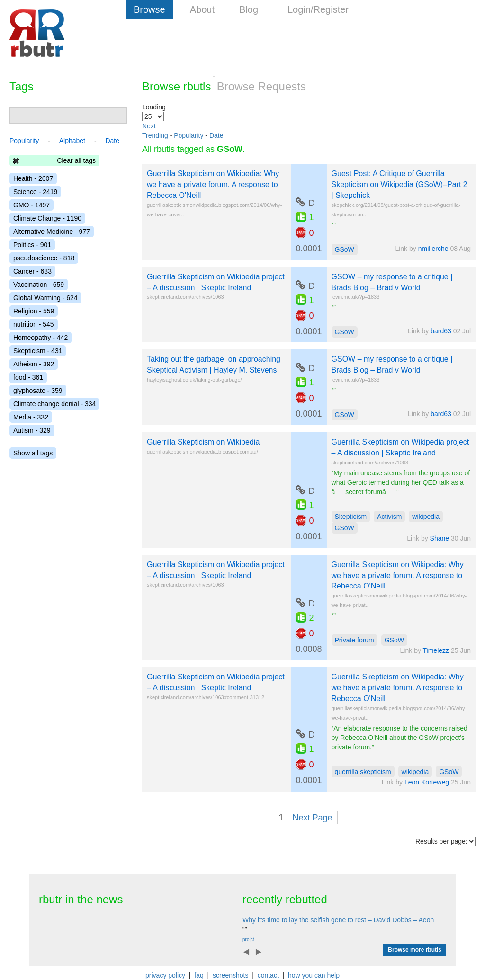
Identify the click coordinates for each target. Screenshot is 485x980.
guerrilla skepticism (363, 772)
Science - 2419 (35, 192)
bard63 (441, 331)
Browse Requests (261, 86)
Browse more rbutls (415, 950)
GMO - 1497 (31, 205)
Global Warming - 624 (45, 298)
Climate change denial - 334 (54, 404)
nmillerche (433, 249)
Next (149, 126)
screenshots (230, 975)
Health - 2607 (33, 178)
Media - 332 (31, 417)
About (202, 9)
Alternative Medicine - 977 (52, 232)
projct (248, 940)
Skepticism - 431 (38, 351)
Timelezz (436, 650)
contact (268, 975)
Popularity (189, 135)
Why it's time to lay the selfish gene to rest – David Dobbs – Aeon (338, 920)
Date (216, 135)
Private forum (355, 640)
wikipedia (426, 517)
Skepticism (351, 517)
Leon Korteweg (427, 782)
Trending (155, 135)
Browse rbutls (176, 86)
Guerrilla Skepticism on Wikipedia (203, 442)
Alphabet (72, 141)
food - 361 (28, 377)
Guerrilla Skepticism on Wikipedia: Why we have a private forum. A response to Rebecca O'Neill (213, 184)
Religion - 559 (34, 311)
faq (199, 975)
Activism (389, 517)
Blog (249, 9)
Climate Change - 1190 (47, 218)
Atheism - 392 (34, 364)
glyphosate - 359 (38, 391)
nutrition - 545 (34, 324)
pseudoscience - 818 (44, 258)
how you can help (314, 975)
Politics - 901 (32, 245)
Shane (440, 538)
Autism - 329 (32, 430)
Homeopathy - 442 (40, 338)
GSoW (345, 249)
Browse (149, 9)
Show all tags (33, 453)
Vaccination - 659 (39, 285)
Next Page (312, 818)
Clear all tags (76, 160)
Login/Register (318, 9)
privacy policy (165, 975)
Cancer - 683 (32, 271)
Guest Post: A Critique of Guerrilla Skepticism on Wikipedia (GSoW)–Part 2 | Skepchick (400, 184)
